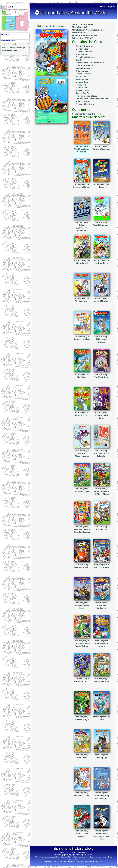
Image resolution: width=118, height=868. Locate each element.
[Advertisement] (14, 70)
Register (111, 7)
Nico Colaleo (91, 857)
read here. (13, 50)
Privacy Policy (82, 852)
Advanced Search (8, 41)
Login (103, 7)
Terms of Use (71, 852)
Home (62, 852)
